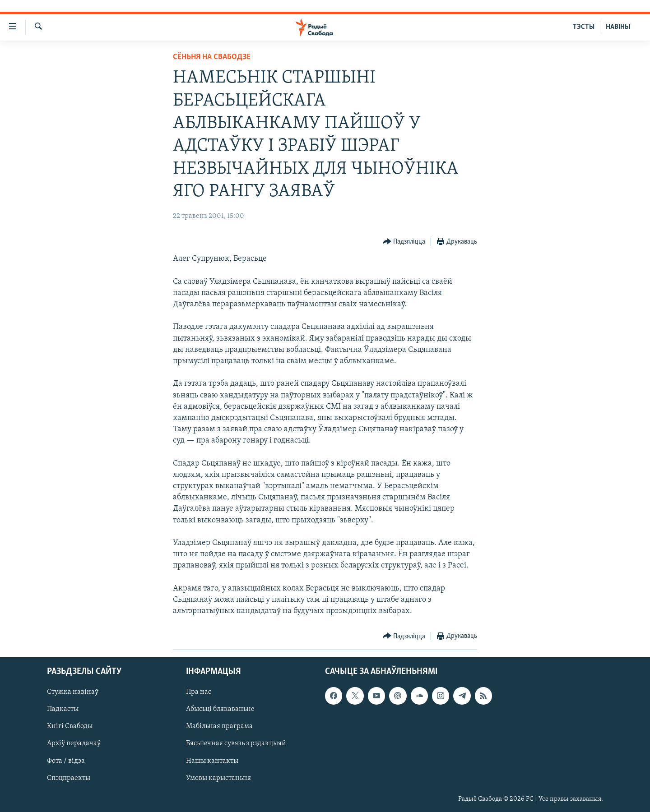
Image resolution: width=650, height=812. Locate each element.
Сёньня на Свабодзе (212, 57)
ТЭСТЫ (584, 27)
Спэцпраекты (69, 778)
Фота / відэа (66, 761)
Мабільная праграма (219, 727)
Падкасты (63, 710)
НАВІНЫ (618, 27)
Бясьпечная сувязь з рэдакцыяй (236, 744)
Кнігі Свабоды (70, 727)
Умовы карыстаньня (218, 778)
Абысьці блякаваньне (220, 710)
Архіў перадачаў (74, 744)
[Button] (404, 242)
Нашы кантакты (212, 761)
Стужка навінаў (73, 692)
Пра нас (199, 692)
